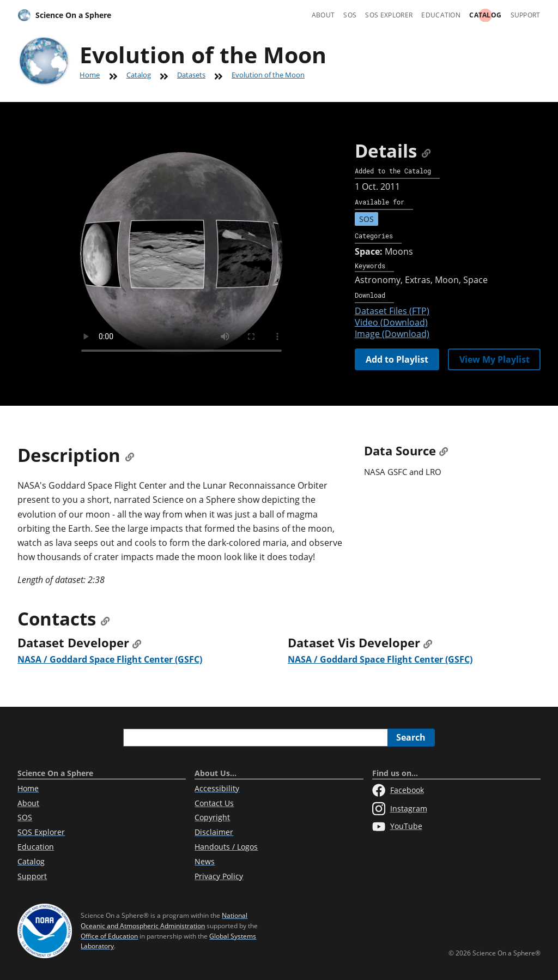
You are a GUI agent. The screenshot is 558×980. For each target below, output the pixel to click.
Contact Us (214, 803)
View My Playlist (495, 359)
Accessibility (217, 788)
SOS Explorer (389, 15)
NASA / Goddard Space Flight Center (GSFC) (110, 659)
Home (90, 75)
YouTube (397, 827)
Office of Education (109, 936)
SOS (350, 15)
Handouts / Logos (226, 847)
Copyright (212, 817)
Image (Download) (392, 334)
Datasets (191, 75)
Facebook (398, 790)
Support (526, 15)
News (205, 861)
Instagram (400, 809)
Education (441, 15)
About (323, 15)
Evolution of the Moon (268, 75)
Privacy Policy (219, 876)
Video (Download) (391, 322)
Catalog (485, 15)
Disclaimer (214, 832)
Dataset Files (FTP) (392, 311)
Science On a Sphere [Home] (64, 15)
